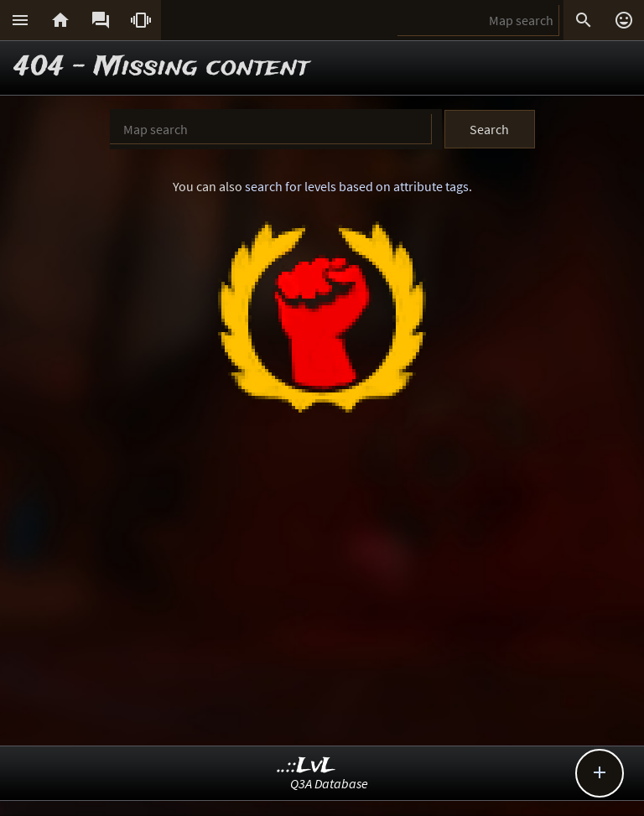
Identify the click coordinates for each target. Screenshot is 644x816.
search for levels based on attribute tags (357, 186)
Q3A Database (329, 783)
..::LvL (306, 766)
